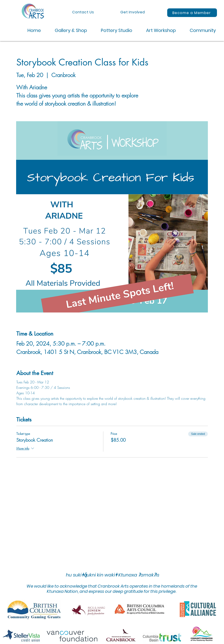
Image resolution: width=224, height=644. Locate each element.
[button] (67, 30)
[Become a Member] (192, 13)
